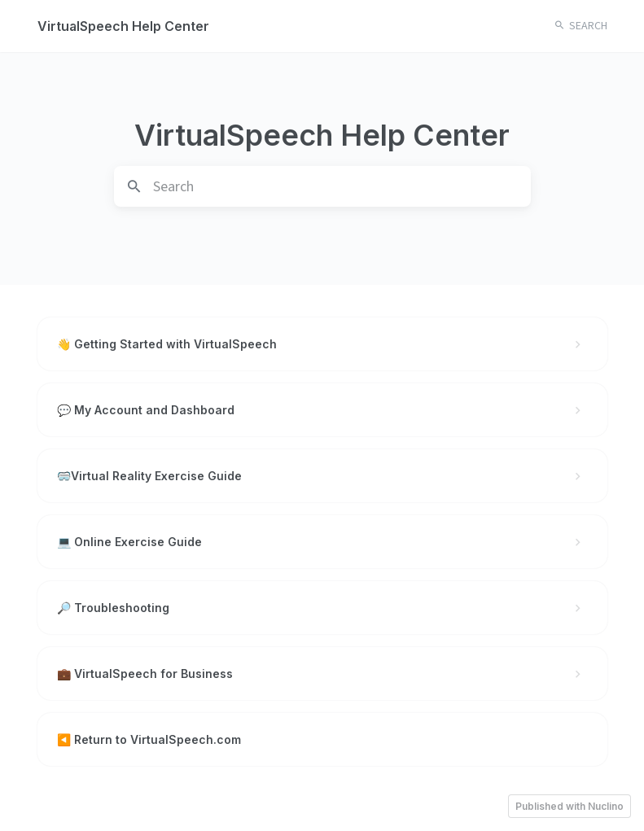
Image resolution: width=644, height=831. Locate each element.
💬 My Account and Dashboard (322, 410)
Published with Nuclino (570, 806)
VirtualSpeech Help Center (123, 26)
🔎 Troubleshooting (322, 608)
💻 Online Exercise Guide (322, 542)
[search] (342, 186)
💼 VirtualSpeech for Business (322, 674)
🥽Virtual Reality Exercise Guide (322, 476)
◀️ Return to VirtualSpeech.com (149, 739)
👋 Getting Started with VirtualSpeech (322, 344)
